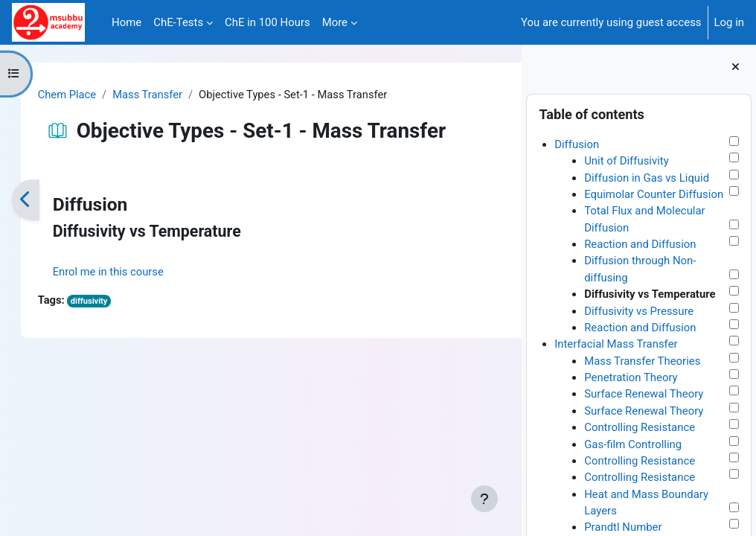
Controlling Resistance (640, 427)
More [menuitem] (335, 22)
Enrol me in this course (124, 272)
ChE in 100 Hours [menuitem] (268, 22)
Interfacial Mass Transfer (616, 344)
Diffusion (577, 144)
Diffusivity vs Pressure (639, 311)
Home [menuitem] (126, 22)
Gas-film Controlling (633, 444)
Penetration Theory (631, 377)
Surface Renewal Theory (644, 394)
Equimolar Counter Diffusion (654, 194)
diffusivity (105, 302)
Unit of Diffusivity (627, 161)
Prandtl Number (623, 527)
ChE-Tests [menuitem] (178, 22)
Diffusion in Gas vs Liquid (647, 178)
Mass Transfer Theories (642, 361)
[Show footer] (484, 499)
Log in (729, 22)
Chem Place (82, 95)
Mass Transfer (164, 95)
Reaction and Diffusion (640, 244)
